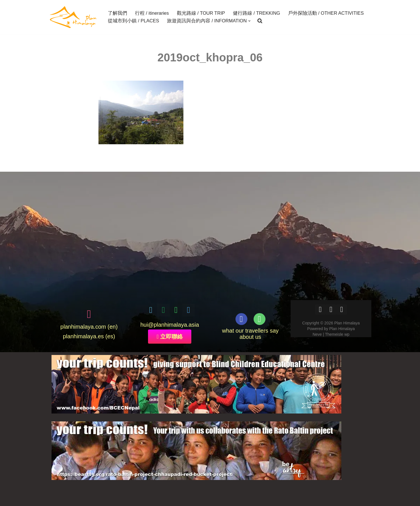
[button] (249, 21)
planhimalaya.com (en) (89, 327)
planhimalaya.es (83, 337)
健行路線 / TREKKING (256, 13)
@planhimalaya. (168, 325)
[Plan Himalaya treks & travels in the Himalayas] (73, 17)
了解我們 (117, 13)
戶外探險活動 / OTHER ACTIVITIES (325, 13)
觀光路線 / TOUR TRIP (201, 13)
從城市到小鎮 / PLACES (133, 21)
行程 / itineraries (152, 13)
